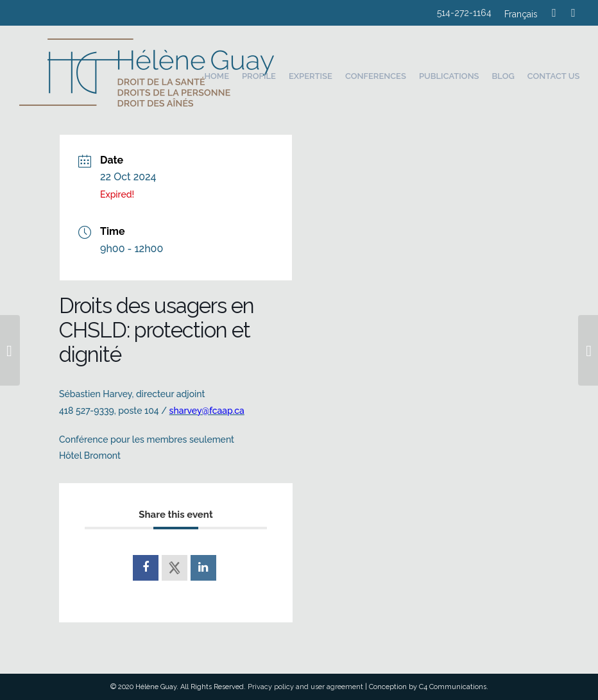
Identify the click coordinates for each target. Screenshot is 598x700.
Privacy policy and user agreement (305, 687)
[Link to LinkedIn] (574, 13)
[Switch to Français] (521, 16)
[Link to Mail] (554, 13)
